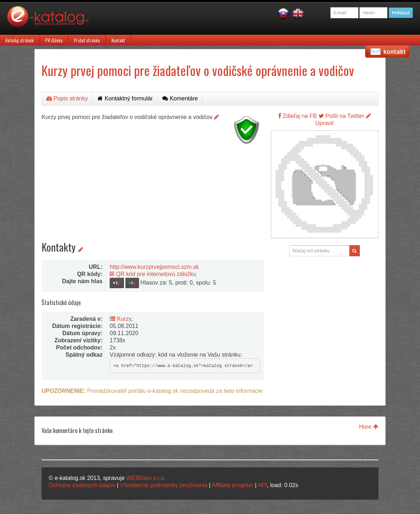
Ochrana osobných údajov (82, 485)
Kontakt (118, 40)
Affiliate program (233, 485)
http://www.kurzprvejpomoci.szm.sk (154, 267)
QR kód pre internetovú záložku (153, 274)
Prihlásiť (401, 13)
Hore (369, 427)
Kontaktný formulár (125, 98)
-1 (132, 283)
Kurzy (120, 319)
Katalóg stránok (20, 40)
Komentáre (180, 98)
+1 (117, 283)
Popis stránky (67, 98)
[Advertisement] (153, 197)
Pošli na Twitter (342, 116)
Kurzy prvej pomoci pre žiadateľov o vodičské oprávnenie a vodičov (198, 70)
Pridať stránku (87, 40)
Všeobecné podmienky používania (164, 485)
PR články (54, 40)
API (262, 485)
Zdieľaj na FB (298, 116)
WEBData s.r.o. (146, 478)
